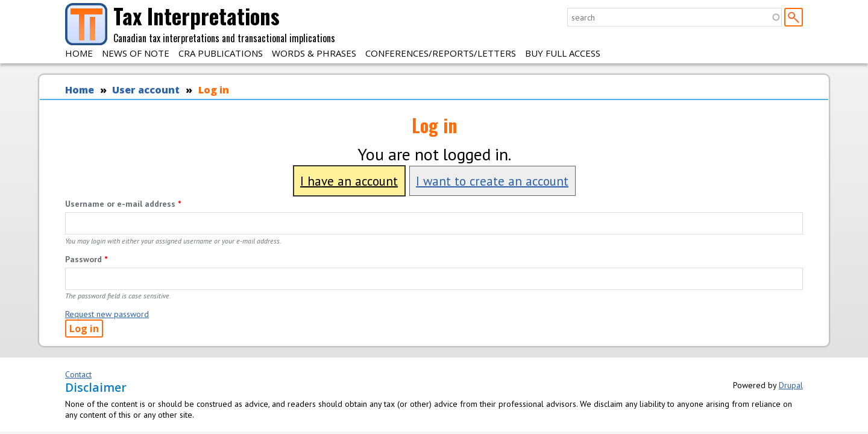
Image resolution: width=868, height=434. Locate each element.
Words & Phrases (314, 53)
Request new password (107, 314)
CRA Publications (221, 53)
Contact (78, 374)
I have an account (349, 181)
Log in (214, 90)
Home (79, 53)
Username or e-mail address (123, 204)
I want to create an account (492, 181)
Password (86, 259)
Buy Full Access (563, 53)
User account (146, 90)
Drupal (791, 385)
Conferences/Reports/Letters (441, 53)
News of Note (136, 53)
